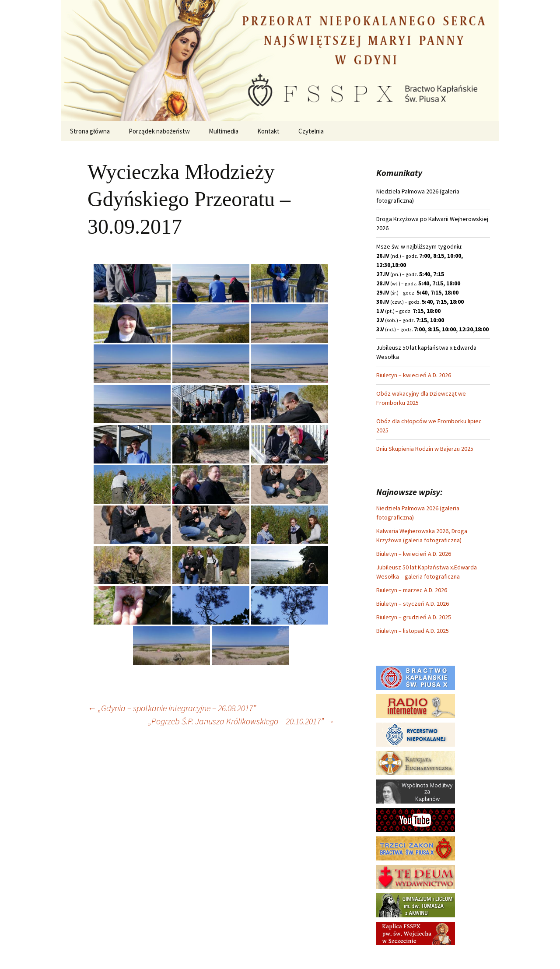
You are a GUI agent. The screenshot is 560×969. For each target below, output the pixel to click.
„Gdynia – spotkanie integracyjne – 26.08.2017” (172, 708)
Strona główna (90, 131)
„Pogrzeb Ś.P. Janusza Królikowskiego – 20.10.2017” (241, 721)
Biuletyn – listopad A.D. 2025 (413, 631)
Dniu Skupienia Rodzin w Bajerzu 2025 (425, 449)
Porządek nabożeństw (159, 131)
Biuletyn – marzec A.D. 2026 (412, 590)
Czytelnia (311, 131)
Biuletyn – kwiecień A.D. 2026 (414, 375)
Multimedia (224, 131)
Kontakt (268, 131)
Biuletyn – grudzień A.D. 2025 (414, 617)
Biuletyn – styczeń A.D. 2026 (413, 604)
